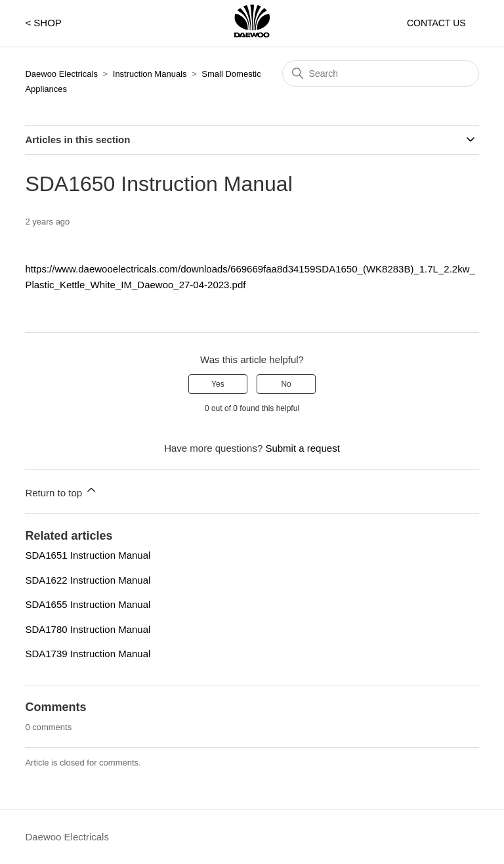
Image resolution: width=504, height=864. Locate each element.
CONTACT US (436, 23)
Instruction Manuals (150, 74)
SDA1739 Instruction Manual (88, 654)
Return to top (61, 491)
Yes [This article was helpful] (218, 384)
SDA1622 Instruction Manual (88, 580)
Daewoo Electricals (61, 74)
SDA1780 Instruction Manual (88, 629)
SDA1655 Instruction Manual (88, 604)
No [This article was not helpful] (286, 384)
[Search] (381, 74)
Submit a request (302, 448)
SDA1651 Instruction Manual (88, 555)
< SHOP (43, 23)
